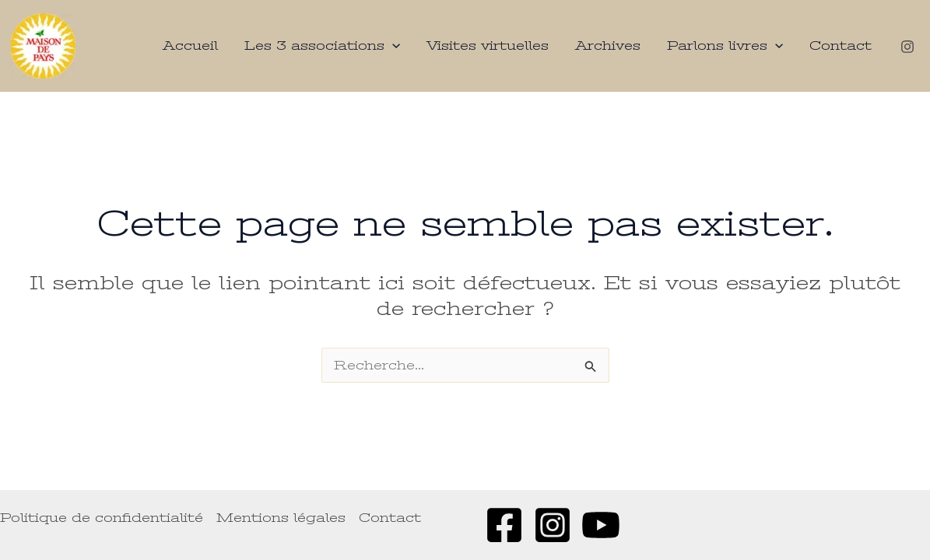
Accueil (190, 45)
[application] (392, 46)
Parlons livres (725, 46)
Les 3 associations (322, 46)
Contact (841, 45)
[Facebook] (504, 525)
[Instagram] (907, 47)
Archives (608, 45)
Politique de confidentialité (102, 518)
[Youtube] (601, 525)
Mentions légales (281, 518)
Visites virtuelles (488, 45)
